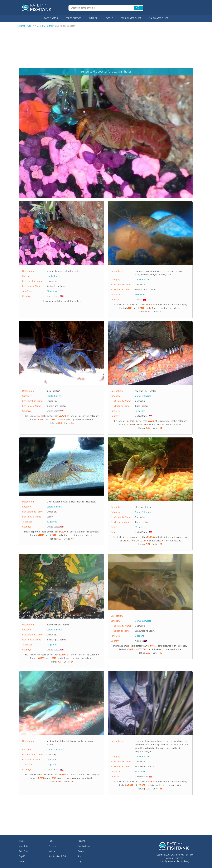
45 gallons (52, 522)
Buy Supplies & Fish (57, 857)
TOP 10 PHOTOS (73, 18)
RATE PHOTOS (51, 18)
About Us (23, 846)
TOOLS (110, 18)
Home (22, 841)
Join (80, 857)
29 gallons (52, 291)
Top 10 (22, 857)
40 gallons (140, 295)
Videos (52, 851)
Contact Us (83, 851)
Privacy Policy (183, 862)
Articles (52, 846)
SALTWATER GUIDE (159, 18)
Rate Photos (25, 851)
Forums (81, 841)
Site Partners (84, 846)
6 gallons (139, 636)
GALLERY (94, 18)
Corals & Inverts (54, 276)
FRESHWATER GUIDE (131, 18)
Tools (51, 841)
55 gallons (52, 645)
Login (81, 862)
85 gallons (140, 772)
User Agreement (168, 862)
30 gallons (140, 411)
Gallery (22, 862)
